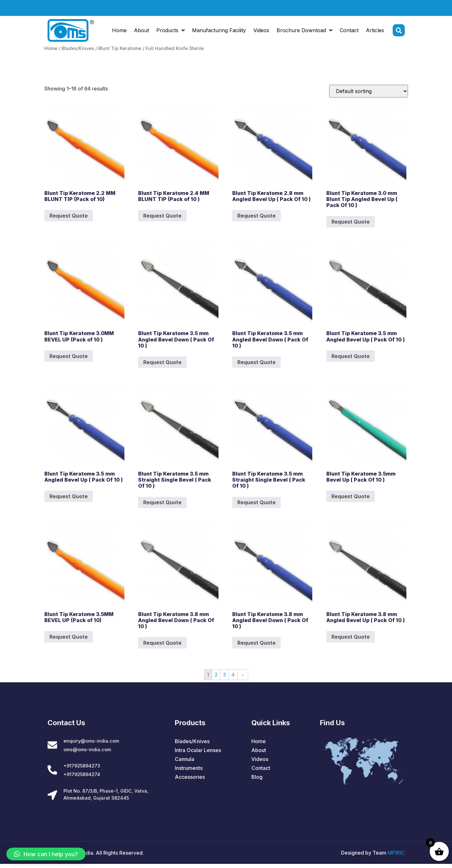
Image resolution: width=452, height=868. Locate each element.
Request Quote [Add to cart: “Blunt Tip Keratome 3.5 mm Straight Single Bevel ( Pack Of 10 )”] (162, 502)
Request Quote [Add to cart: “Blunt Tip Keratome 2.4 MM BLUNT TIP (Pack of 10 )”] (162, 216)
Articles (375, 32)
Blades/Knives (78, 48)
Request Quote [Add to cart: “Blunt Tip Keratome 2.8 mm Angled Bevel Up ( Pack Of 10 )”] (256, 216)
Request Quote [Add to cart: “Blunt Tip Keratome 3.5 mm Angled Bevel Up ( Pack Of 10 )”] (351, 356)
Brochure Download (304, 32)
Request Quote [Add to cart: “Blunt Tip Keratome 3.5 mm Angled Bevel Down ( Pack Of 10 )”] (162, 362)
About (141, 32)
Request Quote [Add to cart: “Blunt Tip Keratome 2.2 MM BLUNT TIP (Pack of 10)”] (69, 216)
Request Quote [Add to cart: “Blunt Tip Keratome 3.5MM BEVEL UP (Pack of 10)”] (69, 637)
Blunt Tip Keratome (120, 48)
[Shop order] (369, 91)
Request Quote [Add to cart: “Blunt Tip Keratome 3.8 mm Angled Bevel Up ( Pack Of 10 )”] (351, 637)
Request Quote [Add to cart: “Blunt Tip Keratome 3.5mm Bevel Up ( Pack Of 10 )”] (351, 496)
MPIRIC (396, 857)
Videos (261, 32)
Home (119, 32)
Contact (349, 32)
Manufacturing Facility (219, 32)
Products (170, 32)
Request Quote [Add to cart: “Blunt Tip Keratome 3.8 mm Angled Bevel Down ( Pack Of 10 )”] (162, 643)
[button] (46, 854)
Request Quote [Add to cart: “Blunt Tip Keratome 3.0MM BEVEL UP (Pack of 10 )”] (69, 356)
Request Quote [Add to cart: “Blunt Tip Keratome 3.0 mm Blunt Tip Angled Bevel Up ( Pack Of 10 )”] (351, 222)
